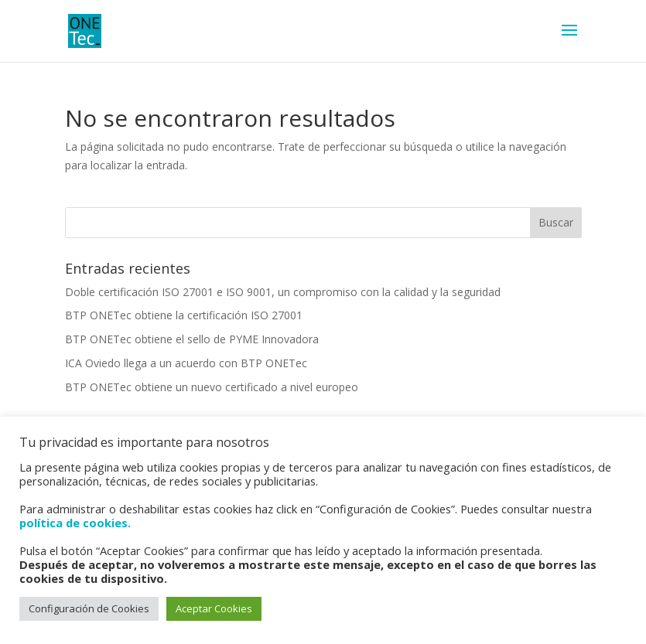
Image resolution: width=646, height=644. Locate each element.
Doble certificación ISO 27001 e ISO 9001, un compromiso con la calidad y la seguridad (283, 292)
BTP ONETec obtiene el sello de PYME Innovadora (192, 339)
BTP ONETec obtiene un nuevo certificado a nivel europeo (212, 387)
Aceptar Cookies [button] (214, 608)
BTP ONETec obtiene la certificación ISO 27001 (184, 315)
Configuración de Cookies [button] (89, 608)
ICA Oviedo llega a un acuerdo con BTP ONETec (186, 363)
